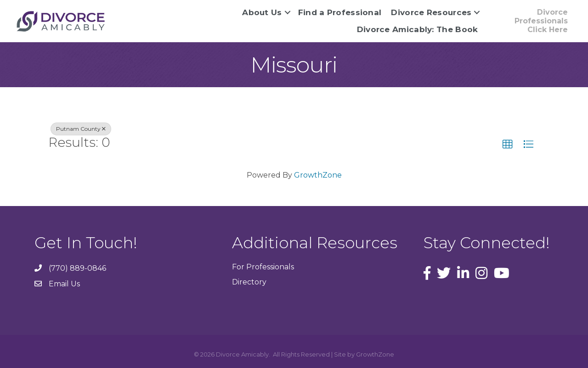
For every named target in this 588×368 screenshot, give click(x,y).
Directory (249, 282)
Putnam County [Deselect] (81, 129)
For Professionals (263, 267)
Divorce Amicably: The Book (418, 29)
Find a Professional (340, 12)
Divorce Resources (431, 12)
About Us (262, 12)
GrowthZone (318, 175)
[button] (508, 145)
